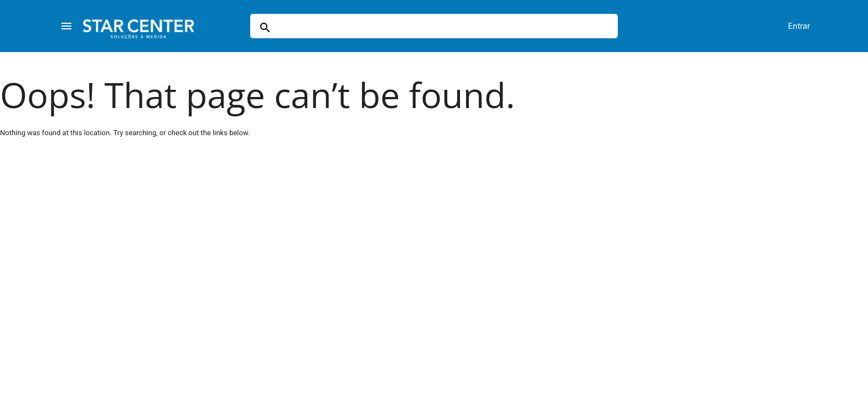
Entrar (799, 26)
